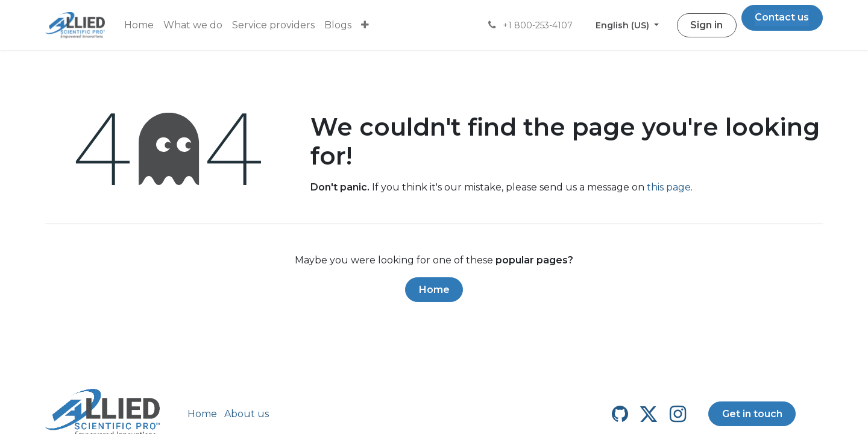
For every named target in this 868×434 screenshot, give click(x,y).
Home (434, 290)
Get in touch (752, 414)
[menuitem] (139, 25)
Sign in (706, 25)
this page (669, 187)
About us (247, 414)
